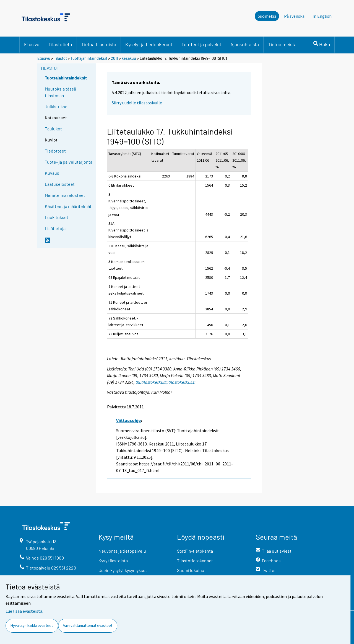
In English (322, 16)
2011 (114, 58)
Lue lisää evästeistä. (24, 611)
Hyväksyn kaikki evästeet (32, 625)
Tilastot (60, 58)
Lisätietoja (55, 228)
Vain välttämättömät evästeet (88, 625)
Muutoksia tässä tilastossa (60, 92)
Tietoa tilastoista (99, 44)
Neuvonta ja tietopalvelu (122, 551)
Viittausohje (128, 420)
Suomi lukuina (191, 570)
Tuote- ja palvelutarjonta (69, 162)
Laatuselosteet (60, 184)
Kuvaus (52, 173)
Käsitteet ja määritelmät (68, 206)
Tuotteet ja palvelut (201, 44)
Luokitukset (57, 217)
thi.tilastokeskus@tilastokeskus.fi (166, 382)
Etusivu (32, 44)
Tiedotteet (55, 151)
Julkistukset (57, 106)
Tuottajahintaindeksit (89, 58)
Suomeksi (267, 16)
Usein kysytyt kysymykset (123, 570)
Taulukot (53, 129)
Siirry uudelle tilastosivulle (137, 103)
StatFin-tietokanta (195, 551)
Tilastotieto (60, 44)
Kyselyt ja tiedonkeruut (149, 44)
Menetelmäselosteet (65, 195)
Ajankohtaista (245, 44)
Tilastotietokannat (195, 561)
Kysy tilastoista (113, 561)
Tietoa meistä (282, 44)
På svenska (294, 16)
